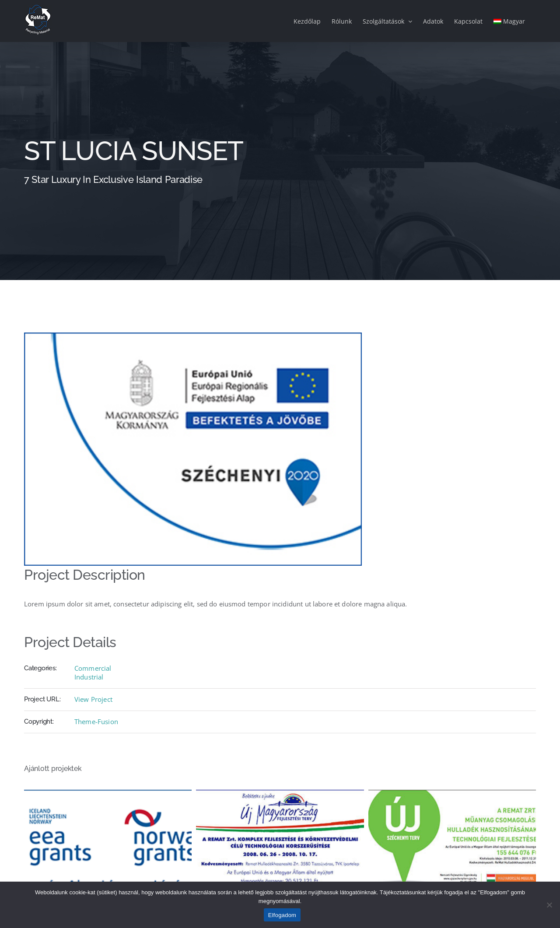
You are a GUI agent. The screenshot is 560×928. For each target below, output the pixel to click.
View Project (93, 699)
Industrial (89, 677)
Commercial (93, 668)
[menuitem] (509, 21)
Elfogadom (282, 915)
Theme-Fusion (96, 721)
